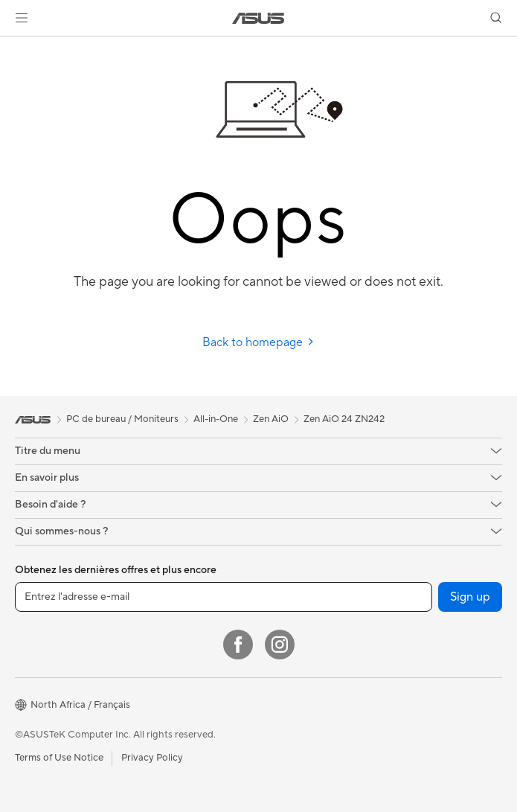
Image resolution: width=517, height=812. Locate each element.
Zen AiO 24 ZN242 (344, 419)
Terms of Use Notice (59, 758)
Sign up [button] (470, 597)
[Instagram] (280, 645)
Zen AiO (271, 419)
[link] (258, 18)
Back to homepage (258, 342)
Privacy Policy (152, 758)
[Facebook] (238, 645)
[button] (22, 18)
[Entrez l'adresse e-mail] (224, 597)
